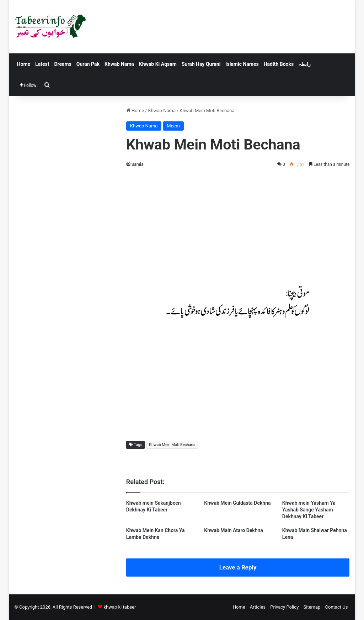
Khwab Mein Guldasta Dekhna (237, 503)
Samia (138, 164)
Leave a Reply (238, 567)
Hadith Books (279, 64)
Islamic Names (242, 64)
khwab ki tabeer (120, 607)
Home (24, 64)
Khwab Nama (119, 64)
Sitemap (312, 607)
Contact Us (337, 607)
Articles (258, 607)
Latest (42, 64)
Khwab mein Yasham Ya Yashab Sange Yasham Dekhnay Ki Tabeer (309, 510)
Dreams (63, 64)
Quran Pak (88, 64)
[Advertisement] (238, 226)
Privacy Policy (284, 607)
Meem (173, 126)
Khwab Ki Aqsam (158, 64)
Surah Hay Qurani (201, 64)
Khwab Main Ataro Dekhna (234, 530)
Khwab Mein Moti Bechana (172, 445)
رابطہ (305, 64)
